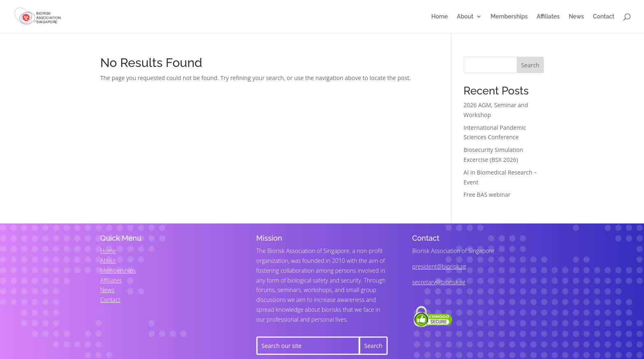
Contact (604, 17)
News (576, 17)
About (465, 17)
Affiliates (548, 17)
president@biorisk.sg (439, 266)
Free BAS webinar (487, 194)
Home (439, 17)
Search (530, 65)
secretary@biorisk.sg (439, 282)
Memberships (509, 17)
